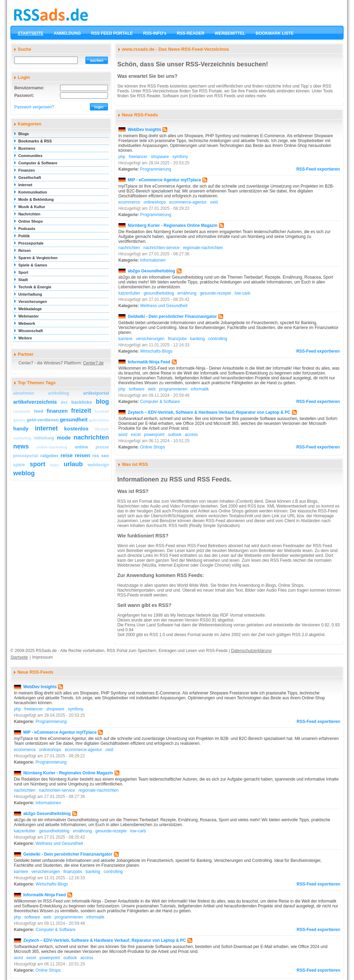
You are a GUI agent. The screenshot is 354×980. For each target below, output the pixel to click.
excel (136, 435)
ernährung (187, 293)
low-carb (242, 293)
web (152, 389)
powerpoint (154, 435)
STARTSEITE (31, 33)
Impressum (43, 657)
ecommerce (129, 202)
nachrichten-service (161, 248)
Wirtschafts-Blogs (156, 351)
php (122, 157)
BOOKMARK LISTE (275, 33)
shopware (160, 157)
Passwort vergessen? (34, 107)
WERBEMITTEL (230, 33)
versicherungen (150, 339)
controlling (218, 339)
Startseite (19, 657)
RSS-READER (190, 33)
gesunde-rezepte (216, 293)
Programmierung (156, 169)
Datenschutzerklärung (251, 651)
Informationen (153, 260)
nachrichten (129, 248)
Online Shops (153, 447)
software (137, 389)
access (191, 435)
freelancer (138, 157)
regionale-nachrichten (203, 248)
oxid (214, 202)
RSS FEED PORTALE (112, 33)
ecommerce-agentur (188, 202)
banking (197, 339)
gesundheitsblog (159, 293)
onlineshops (155, 202)
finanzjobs (177, 339)
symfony (180, 157)
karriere (125, 339)
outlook (175, 435)
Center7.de (93, 363)
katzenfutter (129, 293)
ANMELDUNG (67, 33)
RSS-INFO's (155, 33)
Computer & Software (160, 402)
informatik (200, 389)
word (123, 435)
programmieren (173, 389)
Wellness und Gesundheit (164, 306)
